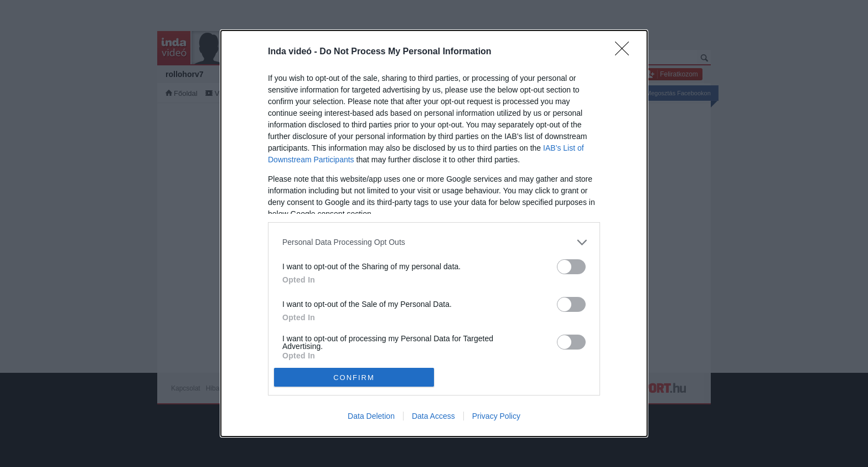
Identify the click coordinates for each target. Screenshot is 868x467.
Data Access (433, 416)
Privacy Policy (496, 416)
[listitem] (434, 242)
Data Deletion (371, 416)
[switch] (571, 267)
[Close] (626, 52)
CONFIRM (354, 377)
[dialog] (434, 234)
